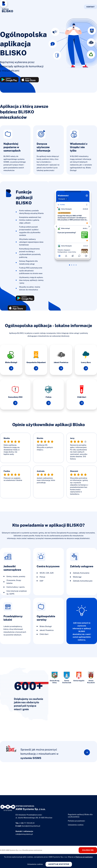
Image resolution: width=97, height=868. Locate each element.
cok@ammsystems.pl (24, 834)
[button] (57, 226)
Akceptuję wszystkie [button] (59, 864)
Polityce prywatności (84, 857)
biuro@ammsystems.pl (31, 826)
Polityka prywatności (76, 821)
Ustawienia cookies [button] (76, 825)
